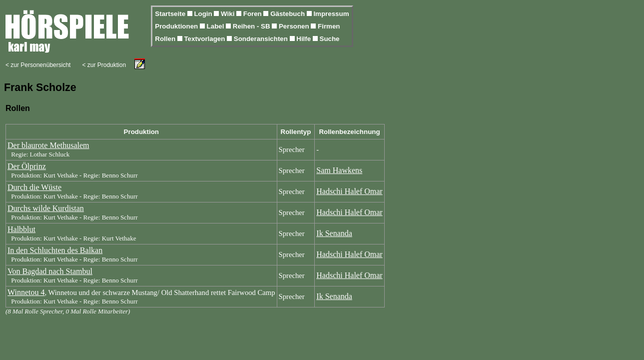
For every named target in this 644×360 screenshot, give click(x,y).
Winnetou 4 (26, 292)
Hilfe (305, 39)
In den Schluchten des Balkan (55, 250)
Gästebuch (289, 14)
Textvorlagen (205, 39)
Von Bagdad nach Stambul (50, 271)
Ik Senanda (334, 233)
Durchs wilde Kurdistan (46, 208)
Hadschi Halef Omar (349, 191)
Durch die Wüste (34, 187)
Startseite (171, 14)
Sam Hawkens (339, 170)
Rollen (166, 39)
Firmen (329, 26)
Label (217, 26)
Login (204, 14)
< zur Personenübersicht (38, 65)
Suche (330, 39)
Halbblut (21, 229)
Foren (254, 14)
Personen (295, 26)
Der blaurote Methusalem (48, 145)
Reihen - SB (253, 26)
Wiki (229, 14)
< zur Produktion (104, 65)
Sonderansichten (262, 39)
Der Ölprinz (27, 166)
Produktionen (177, 26)
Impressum (331, 14)
